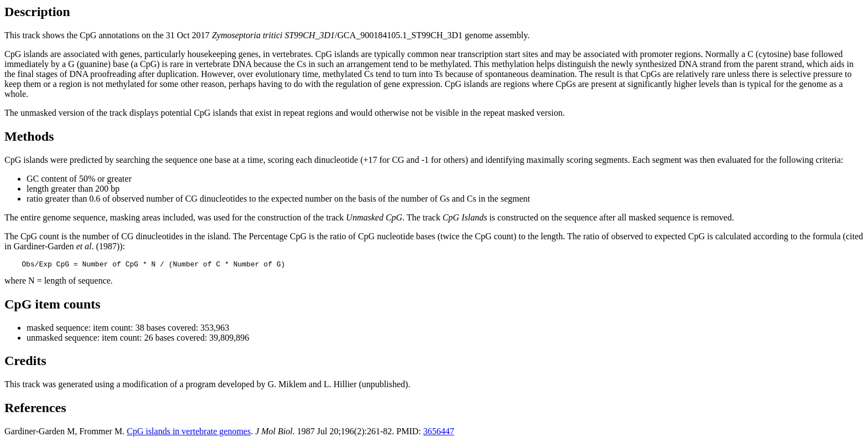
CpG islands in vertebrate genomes (189, 433)
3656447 (438, 433)
